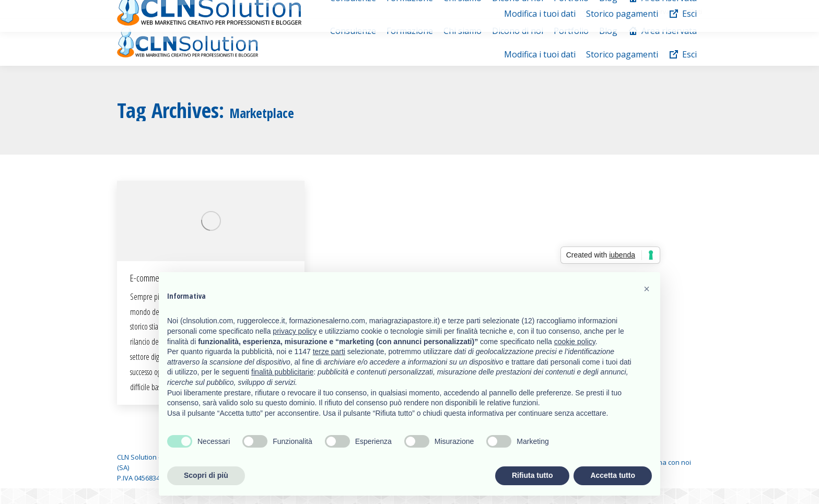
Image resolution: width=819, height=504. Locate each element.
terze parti (329, 351)
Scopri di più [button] (206, 475)
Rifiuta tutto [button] (533, 475)
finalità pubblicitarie (282, 372)
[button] (647, 289)
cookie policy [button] (575, 342)
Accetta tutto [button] (613, 475)
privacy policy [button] (295, 331)
